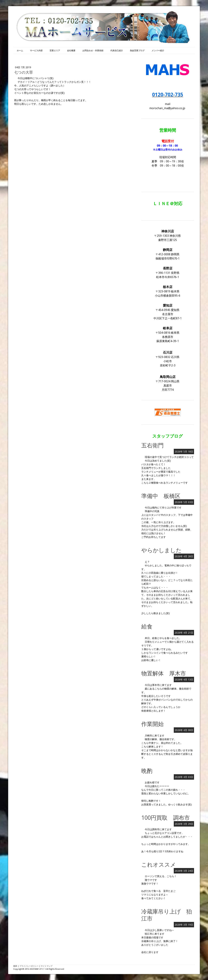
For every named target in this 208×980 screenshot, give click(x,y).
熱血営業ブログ (137, 50)
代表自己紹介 (117, 50)
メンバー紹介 (158, 50)
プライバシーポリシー (29, 966)
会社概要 (71, 50)
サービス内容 (36, 50)
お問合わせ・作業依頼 (93, 50)
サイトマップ (47, 966)
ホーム (20, 50)
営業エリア (55, 50)
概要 (15, 966)
